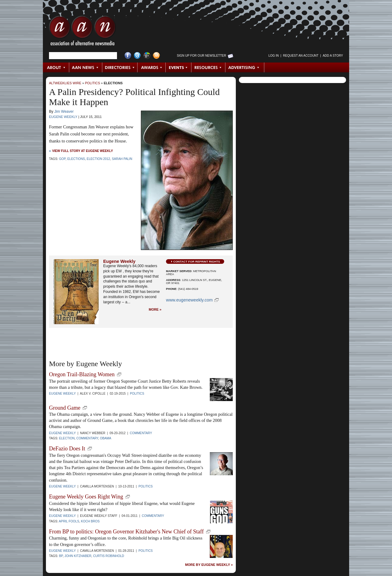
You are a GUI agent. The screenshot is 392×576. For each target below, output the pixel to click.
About (56, 67)
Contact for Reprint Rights (197, 261)
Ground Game (65, 408)
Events (179, 67)
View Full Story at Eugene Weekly (83, 151)
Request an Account (301, 56)
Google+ (147, 56)
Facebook (128, 56)
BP (61, 556)
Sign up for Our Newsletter (202, 56)
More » (155, 310)
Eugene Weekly (63, 117)
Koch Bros (90, 521)
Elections (113, 83)
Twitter (137, 56)
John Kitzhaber (78, 556)
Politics (92, 83)
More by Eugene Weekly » (209, 565)
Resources (208, 67)
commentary (87, 438)
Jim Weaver (64, 112)
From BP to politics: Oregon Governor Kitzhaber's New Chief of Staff (126, 532)
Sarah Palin (122, 159)
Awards (152, 67)
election (67, 438)
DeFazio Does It (67, 449)
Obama (106, 438)
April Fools (69, 521)
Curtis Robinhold (109, 556)
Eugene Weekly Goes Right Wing (86, 497)
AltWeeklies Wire (65, 83)
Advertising (245, 67)
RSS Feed (156, 56)
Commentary (141, 433)
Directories (120, 67)
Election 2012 (98, 159)
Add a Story (333, 56)
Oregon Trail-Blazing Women (82, 374)
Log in (273, 56)
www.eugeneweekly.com (189, 300)
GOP (62, 159)
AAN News (86, 67)
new (119, 374)
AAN (82, 32)
